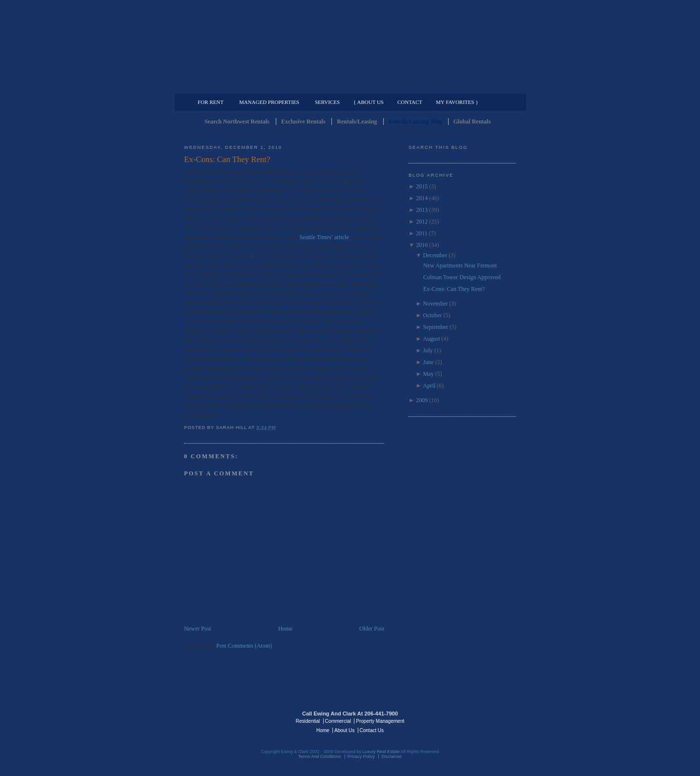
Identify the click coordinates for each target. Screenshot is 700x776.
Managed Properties (269, 102)
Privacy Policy (361, 756)
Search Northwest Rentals (237, 122)
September (436, 327)
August (432, 339)
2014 (422, 198)
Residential (308, 721)
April (429, 386)
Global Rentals (472, 122)
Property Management (465, 86)
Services (327, 102)
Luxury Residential (234, 86)
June (429, 362)
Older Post (372, 629)
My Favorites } (457, 102)
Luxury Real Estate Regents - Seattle (226, 720)
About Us (344, 730)
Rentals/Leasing (357, 122)
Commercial (348, 86)
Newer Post (198, 629)
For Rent (211, 102)
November (436, 304)
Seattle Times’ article (325, 237)
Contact (410, 102)
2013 (422, 210)
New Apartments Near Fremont (460, 265)
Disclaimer (391, 756)
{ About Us (369, 102)
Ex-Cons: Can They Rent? (227, 159)
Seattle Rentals (350, 46)
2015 (422, 186)
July (428, 350)
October (433, 315)
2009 (422, 400)
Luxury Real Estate (474, 720)
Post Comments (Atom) (244, 646)
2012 (422, 222)
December (435, 255)
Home (285, 629)
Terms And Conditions (320, 756)
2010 (422, 245)
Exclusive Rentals (303, 122)
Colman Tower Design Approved (462, 277)
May (429, 374)
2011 (422, 233)
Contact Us (372, 730)
